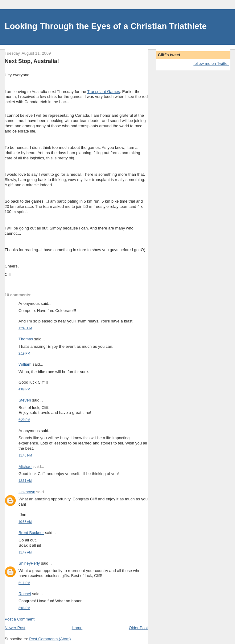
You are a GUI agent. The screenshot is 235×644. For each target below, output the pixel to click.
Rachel (25, 594)
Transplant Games (104, 92)
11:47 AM (25, 552)
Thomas (26, 339)
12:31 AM (25, 481)
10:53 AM (25, 522)
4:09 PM (24, 389)
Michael (25, 467)
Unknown (27, 492)
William (25, 364)
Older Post (138, 628)
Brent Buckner (31, 533)
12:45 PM (25, 328)
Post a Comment (20, 619)
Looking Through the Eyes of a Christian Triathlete (106, 26)
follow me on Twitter (211, 63)
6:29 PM (24, 420)
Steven (25, 400)
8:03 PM (24, 608)
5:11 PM (24, 583)
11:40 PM (25, 455)
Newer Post (15, 628)
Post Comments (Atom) (50, 639)
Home (77, 628)
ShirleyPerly (29, 563)
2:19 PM (24, 354)
